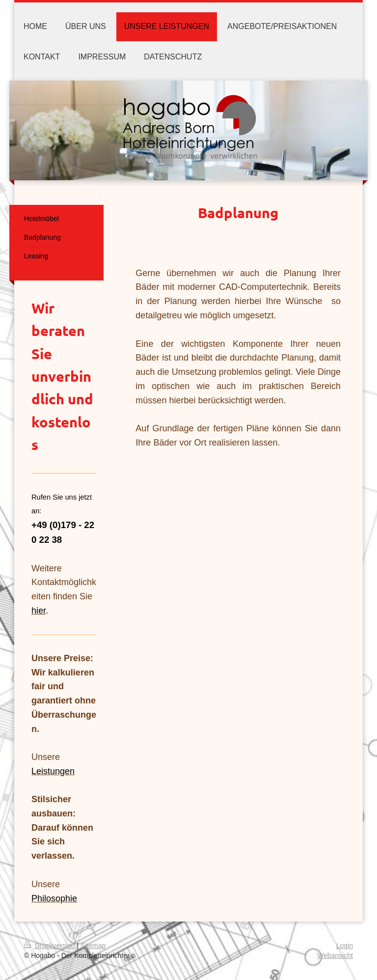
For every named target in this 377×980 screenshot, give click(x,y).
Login (345, 946)
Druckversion (50, 946)
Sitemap (93, 946)
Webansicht (335, 955)
